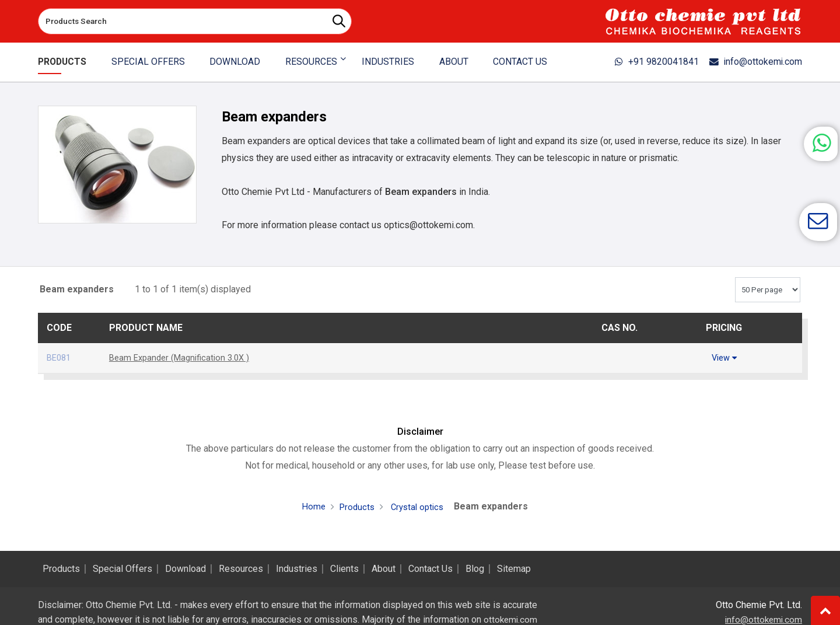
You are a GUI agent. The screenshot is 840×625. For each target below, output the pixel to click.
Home (310, 506)
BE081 (60, 357)
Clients (344, 569)
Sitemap (514, 569)
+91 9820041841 (641, 62)
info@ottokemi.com (750, 62)
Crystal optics (417, 506)
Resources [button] (310, 62)
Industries (386, 62)
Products (64, 62)
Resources (241, 569)
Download (235, 62)
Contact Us (517, 62)
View (724, 357)
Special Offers (150, 62)
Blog (475, 569)
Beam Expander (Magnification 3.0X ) (184, 357)
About (451, 62)
